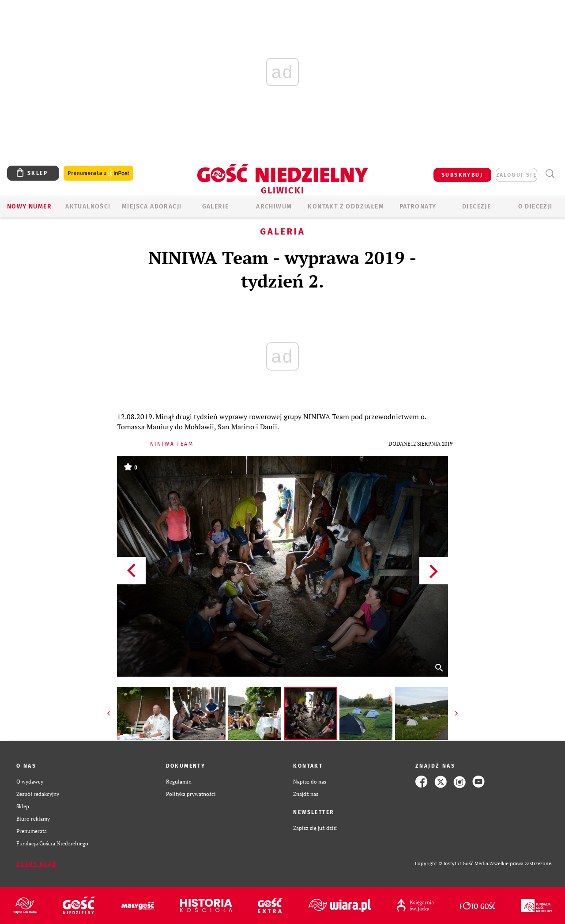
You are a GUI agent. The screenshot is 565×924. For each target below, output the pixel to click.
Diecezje (476, 206)
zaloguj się (516, 175)
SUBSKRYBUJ (462, 175)
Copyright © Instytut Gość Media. (452, 864)
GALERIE (216, 206)
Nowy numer (29, 206)
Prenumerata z (98, 173)
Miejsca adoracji (152, 206)
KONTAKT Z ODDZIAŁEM (346, 206)
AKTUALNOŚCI (88, 206)
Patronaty (418, 206)
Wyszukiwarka (550, 174)
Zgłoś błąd (37, 864)
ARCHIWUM (274, 206)
